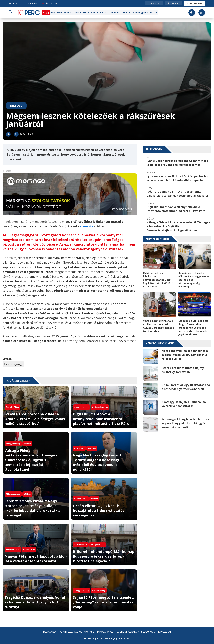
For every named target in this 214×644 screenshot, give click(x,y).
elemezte (87, 226)
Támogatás (195, 3)
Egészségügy (13, 364)
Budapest (31, 3)
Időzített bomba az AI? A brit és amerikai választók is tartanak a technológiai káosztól (104, 12)
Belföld (16, 106)
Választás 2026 (50, 3)
